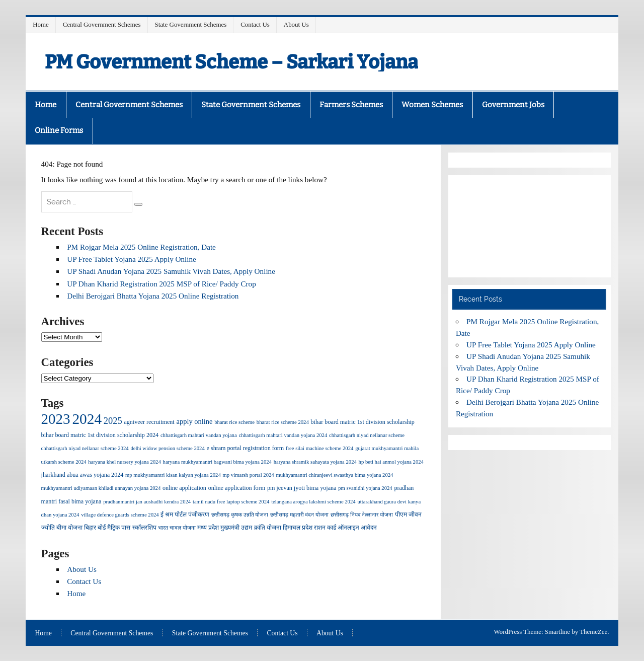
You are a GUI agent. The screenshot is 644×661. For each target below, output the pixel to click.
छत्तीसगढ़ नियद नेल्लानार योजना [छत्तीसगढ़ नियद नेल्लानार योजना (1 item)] (362, 515)
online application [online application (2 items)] (184, 488)
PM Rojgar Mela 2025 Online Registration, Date (141, 247)
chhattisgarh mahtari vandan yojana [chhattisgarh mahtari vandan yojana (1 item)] (199, 435)
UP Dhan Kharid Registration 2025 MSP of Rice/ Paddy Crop (162, 284)
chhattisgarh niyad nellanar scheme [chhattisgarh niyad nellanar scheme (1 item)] (367, 435)
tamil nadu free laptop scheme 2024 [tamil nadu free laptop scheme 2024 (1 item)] (231, 502)
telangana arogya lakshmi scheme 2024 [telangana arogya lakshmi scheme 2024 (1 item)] (313, 502)
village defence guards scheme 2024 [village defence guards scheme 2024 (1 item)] (120, 515)
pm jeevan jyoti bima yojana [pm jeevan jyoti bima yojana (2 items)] (302, 488)
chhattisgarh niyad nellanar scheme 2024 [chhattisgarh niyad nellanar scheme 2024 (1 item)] (85, 448)
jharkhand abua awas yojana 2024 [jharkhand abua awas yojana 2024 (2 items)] (83, 475)
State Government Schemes (191, 24)
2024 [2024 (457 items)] (87, 419)
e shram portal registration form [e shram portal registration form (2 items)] (246, 448)
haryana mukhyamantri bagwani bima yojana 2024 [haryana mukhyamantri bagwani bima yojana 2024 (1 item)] (217, 462)
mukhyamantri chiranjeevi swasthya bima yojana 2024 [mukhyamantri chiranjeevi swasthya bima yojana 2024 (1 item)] (334, 475)
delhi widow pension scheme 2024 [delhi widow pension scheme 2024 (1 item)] (167, 448)
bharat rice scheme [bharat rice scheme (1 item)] (234, 422)
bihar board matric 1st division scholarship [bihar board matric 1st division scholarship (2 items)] (363, 422)
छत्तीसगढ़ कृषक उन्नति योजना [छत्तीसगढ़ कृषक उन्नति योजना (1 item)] (240, 515)
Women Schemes (432, 105)
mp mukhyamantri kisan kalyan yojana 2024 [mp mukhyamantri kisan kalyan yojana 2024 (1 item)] (173, 475)
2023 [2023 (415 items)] (56, 419)
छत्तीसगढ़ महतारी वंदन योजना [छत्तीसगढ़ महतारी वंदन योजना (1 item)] (299, 515)
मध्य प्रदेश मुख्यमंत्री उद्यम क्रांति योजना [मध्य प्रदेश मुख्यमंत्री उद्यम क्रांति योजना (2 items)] (239, 528)
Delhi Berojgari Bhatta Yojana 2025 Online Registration (153, 296)
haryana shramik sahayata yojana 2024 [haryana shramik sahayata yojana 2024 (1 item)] (315, 462)
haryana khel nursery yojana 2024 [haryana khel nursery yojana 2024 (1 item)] (124, 462)
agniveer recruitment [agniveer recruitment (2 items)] (149, 422)
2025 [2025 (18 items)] (113, 421)
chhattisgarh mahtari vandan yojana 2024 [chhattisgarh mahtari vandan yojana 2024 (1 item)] (283, 435)
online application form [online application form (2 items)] (237, 488)
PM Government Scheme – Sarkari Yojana (231, 62)
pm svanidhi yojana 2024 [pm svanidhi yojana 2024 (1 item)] (365, 488)
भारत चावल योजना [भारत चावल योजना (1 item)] (177, 528)
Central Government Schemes (102, 24)
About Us (296, 24)
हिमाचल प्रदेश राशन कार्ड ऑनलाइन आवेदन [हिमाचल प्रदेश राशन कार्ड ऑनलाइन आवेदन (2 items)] (330, 528)
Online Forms (59, 130)
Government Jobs (513, 105)
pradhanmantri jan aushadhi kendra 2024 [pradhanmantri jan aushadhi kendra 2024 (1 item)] (147, 502)
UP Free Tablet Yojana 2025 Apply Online (132, 259)
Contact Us (255, 24)
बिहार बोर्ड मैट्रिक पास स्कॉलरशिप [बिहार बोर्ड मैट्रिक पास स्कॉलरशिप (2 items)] (120, 528)
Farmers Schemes (351, 105)
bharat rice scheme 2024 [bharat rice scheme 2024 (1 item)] (283, 422)
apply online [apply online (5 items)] (195, 421)
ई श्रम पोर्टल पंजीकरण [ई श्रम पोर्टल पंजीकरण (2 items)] (185, 515)
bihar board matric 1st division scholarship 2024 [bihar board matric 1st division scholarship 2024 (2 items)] (100, 435)
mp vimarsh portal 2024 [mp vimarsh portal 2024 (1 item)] (249, 475)
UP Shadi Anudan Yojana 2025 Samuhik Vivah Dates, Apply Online (171, 271)
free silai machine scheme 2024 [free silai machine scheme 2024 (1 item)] (319, 448)
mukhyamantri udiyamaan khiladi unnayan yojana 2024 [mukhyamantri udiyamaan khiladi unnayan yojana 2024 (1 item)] (101, 488)
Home (41, 24)
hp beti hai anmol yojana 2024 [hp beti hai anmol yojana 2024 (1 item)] (391, 462)
